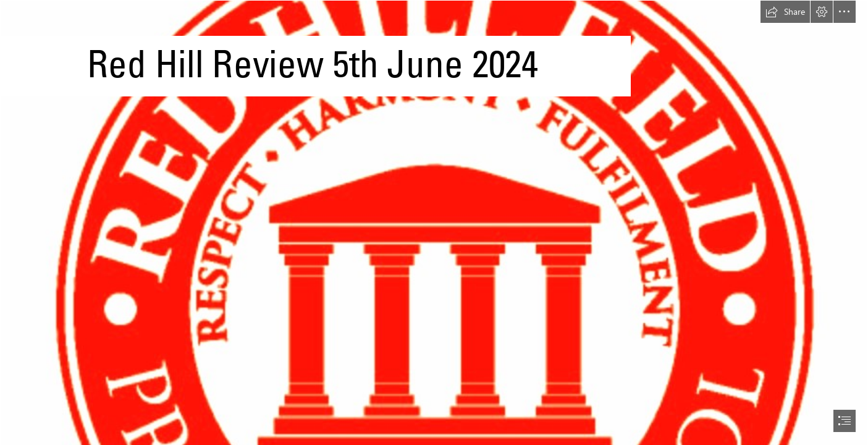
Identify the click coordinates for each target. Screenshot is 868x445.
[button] (785, 12)
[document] (434, 222)
